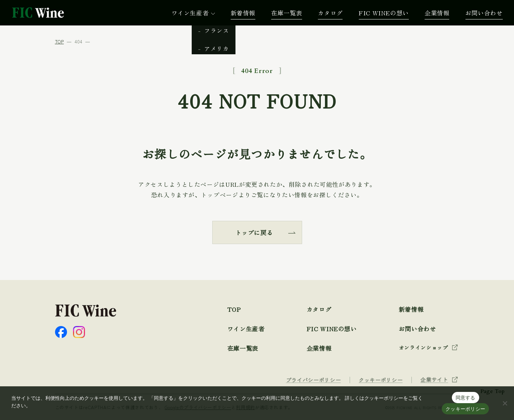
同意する (466, 398)
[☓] (505, 403)
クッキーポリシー (465, 409)
